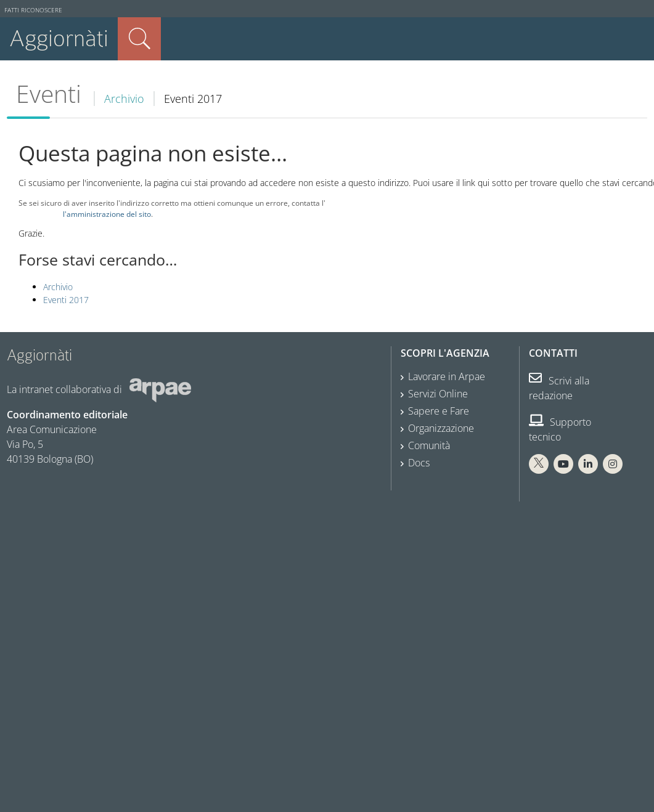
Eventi (49, 94)
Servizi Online (438, 394)
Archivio (124, 99)
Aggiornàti (59, 39)
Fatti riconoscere (33, 10)
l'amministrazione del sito (107, 214)
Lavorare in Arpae (447, 376)
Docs (419, 463)
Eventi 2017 (66, 300)
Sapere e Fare (439, 411)
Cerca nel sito (139, 39)
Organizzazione (441, 428)
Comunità (429, 445)
